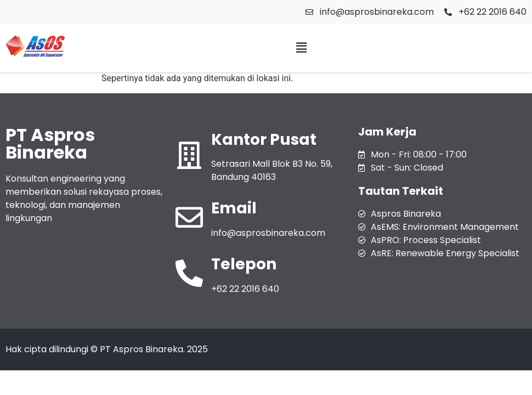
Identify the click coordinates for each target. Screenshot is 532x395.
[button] (301, 48)
